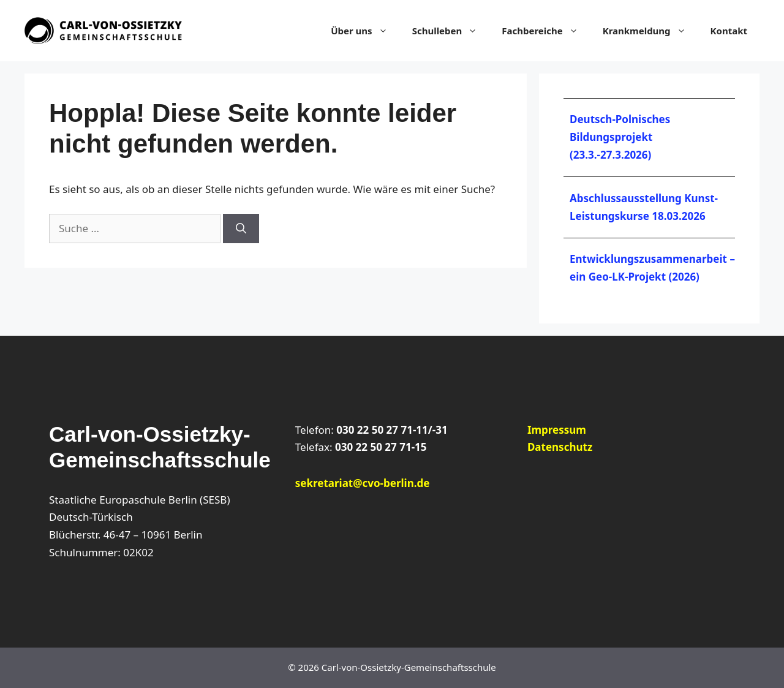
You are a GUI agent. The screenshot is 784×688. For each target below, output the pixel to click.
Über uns (365, 31)
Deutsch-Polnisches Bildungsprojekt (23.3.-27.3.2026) (620, 137)
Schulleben (451, 31)
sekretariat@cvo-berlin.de (363, 483)
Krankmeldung (650, 31)
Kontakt (729, 31)
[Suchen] (241, 229)
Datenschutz (560, 447)
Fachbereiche (546, 31)
